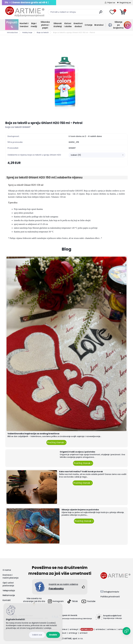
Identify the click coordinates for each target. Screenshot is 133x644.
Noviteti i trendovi (24, 25)
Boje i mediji (34, 25)
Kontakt (7, 600)
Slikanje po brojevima (118, 25)
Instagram (56, 601)
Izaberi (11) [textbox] (76, 155)
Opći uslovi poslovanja (8, 584)
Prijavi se (111, 3)
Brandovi (99, 25)
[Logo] (25, 12)
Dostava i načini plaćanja (11, 576)
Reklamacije (9, 595)
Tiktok (73, 601)
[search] (101, 13)
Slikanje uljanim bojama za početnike (80, 510)
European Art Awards (68, 615)
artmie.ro (112, 629)
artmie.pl (74, 629)
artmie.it (84, 633)
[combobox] (97, 155)
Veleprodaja (9, 591)
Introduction (12, 32)
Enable (53, 635)
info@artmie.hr (112, 592)
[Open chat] (127, 631)
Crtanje (89, 25)
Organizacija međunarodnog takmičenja (76, 619)
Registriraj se (125, 3)
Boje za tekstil (43, 32)
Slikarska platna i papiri (45, 25)
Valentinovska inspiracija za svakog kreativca (33, 434)
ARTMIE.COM (87, 629)
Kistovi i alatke (68, 25)
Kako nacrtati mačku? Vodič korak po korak (81, 472)
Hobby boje (27, 32)
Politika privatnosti (110, 597)
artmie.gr (73, 633)
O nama (7, 570)
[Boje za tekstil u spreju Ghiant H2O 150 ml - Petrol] (66, 78)
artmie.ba (100, 629)
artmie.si (63, 629)
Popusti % (12, 25)
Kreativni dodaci (78, 25)
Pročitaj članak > (56, 442)
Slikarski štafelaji (58, 25)
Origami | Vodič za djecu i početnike (77, 452)
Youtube (88, 601)
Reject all (37, 635)
